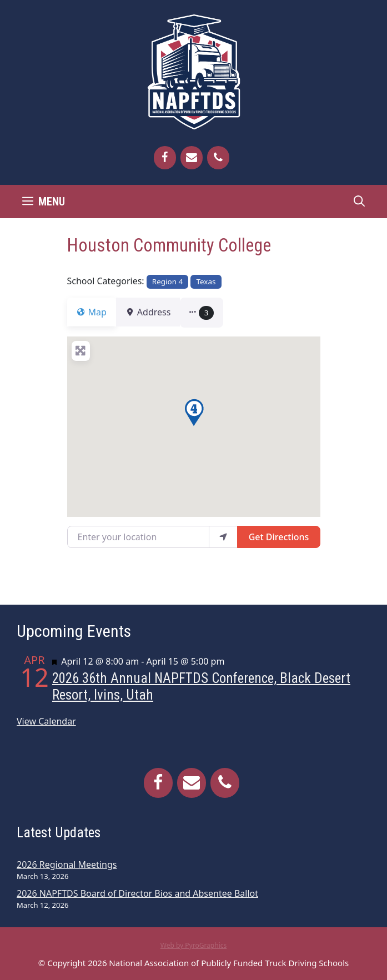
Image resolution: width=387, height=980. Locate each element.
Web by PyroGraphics (194, 945)
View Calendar (46, 721)
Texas (206, 282)
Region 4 (167, 282)
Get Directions (279, 537)
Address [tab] (155, 312)
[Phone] (218, 158)
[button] (215, 313)
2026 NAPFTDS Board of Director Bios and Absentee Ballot (137, 893)
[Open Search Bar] (359, 202)
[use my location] (223, 537)
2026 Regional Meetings (67, 865)
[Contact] (192, 158)
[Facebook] (165, 158)
